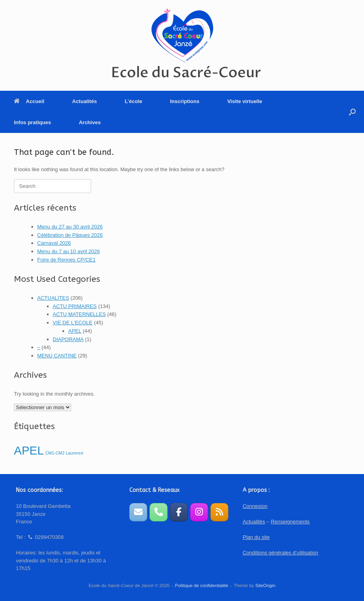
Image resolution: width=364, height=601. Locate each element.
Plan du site (256, 537)
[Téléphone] (159, 512)
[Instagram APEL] (199, 512)
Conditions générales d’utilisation (280, 553)
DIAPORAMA (68, 339)
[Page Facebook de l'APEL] (179, 512)
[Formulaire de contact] (138, 512)
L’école (133, 101)
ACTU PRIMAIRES (75, 306)
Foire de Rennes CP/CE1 (67, 260)
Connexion (255, 506)
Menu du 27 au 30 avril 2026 (70, 227)
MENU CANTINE (57, 356)
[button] (352, 112)
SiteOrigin (266, 585)
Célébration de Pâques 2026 (70, 235)
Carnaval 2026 (54, 243)
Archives (90, 122)
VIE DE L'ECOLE (73, 323)
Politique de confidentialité (202, 585)
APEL (75, 331)
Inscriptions (185, 101)
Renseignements (290, 522)
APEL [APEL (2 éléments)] (29, 450)
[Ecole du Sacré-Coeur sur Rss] (219, 512)
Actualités (84, 101)
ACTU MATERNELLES (79, 314)
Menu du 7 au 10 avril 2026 (69, 251)
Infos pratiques (32, 122)
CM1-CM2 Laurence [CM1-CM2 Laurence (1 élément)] (64, 453)
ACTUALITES (53, 298)
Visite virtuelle (245, 101)
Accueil (29, 101)
